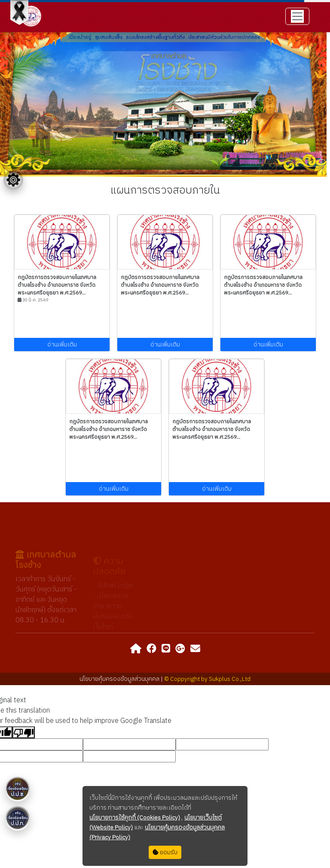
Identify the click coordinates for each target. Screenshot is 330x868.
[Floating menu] (13, 180)
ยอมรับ (165, 852)
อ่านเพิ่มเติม (62, 344)
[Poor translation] (24, 732)
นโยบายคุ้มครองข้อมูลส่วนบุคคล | (122, 679)
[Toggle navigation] (297, 16)
